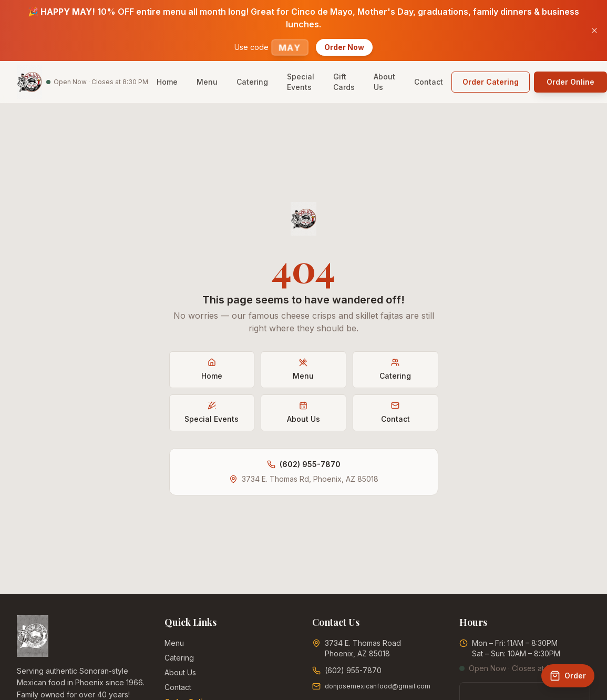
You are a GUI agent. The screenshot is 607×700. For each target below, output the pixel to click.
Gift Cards (344, 82)
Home (167, 82)
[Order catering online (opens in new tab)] (491, 82)
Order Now (344, 47)
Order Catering (491, 82)
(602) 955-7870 (310, 464)
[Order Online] (568, 676)
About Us (384, 82)
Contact (429, 82)
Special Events (301, 82)
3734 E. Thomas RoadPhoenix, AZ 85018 (363, 648)
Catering (252, 82)
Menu (207, 82)
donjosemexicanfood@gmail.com (378, 686)
